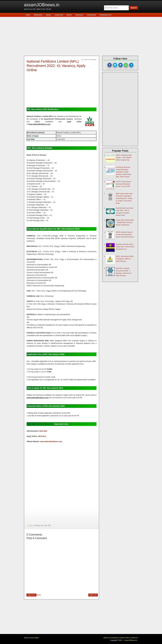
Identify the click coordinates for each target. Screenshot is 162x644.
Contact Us (134, 638)
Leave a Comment (90, 60)
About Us (107, 638)
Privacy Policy (124, 638)
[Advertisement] (82, 36)
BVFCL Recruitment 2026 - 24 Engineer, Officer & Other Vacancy (125, 259)
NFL (50, 525)
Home (39, 595)
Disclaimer (115, 638)
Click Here (43, 431)
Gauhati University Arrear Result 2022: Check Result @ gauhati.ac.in (125, 247)
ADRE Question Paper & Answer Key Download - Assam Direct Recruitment (125, 235)
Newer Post (31, 595)
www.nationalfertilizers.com (51, 441)
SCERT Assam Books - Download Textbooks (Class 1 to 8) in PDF (124, 184)
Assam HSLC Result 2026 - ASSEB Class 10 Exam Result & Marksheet (125, 222)
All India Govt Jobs (41, 525)
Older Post (93, 595)
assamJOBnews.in (42, 5)
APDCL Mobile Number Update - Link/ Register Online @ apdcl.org (124, 158)
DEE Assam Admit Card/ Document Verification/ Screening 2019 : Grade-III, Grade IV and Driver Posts (124, 198)
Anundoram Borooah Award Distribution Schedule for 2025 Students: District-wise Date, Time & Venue (123, 172)
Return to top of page (31, 638)
